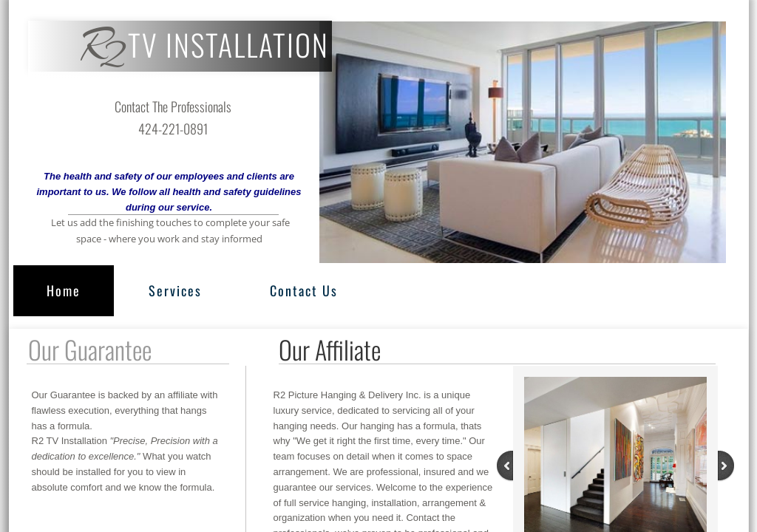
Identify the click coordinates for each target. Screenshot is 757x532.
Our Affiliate (330, 349)
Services (175, 290)
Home (64, 290)
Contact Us (304, 290)
